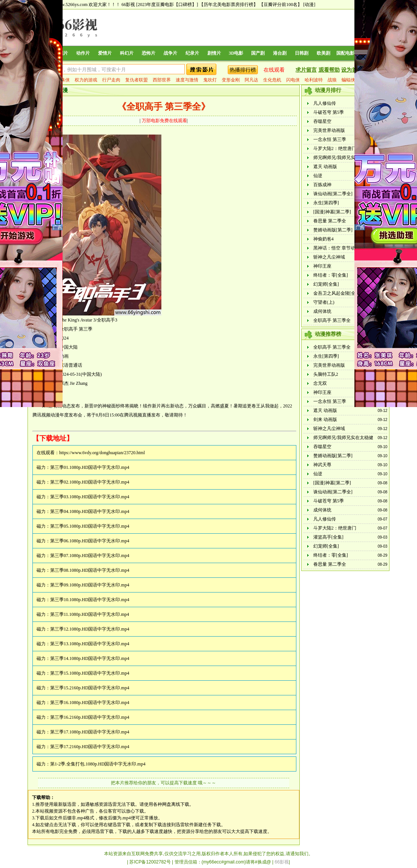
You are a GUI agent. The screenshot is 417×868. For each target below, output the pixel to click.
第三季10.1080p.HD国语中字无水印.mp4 (90, 600)
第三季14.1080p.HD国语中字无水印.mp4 (90, 658)
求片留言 (306, 70)
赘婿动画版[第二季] (333, 230)
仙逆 (318, 176)
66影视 (128, 5)
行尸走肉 (111, 80)
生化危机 (272, 80)
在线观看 (274, 70)
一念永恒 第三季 (330, 139)
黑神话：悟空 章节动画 (337, 248)
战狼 (332, 80)
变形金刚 (231, 80)
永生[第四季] (326, 203)
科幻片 (127, 53)
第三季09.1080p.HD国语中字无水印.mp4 (90, 585)
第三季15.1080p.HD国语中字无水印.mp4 (90, 673)
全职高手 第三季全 (332, 320)
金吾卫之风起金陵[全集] (337, 293)
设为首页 (352, 70)
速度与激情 (187, 80)
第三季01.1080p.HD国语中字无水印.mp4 (90, 467)
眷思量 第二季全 (330, 221)
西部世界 (162, 80)
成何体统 (322, 311)
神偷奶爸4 (323, 239)
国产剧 (258, 53)
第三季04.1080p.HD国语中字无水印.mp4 (90, 511)
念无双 (320, 383)
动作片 (83, 53)
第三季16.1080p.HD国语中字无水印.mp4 (90, 703)
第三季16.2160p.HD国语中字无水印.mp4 (90, 717)
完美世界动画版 (329, 130)
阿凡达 (251, 80)
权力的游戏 (86, 80)
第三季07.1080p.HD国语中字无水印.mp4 (90, 556)
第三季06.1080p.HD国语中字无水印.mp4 (90, 541)
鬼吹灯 (210, 80)
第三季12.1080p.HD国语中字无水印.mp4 (90, 629)
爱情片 (105, 53)
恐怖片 (149, 53)
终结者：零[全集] (331, 275)
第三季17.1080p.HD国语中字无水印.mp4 (90, 732)
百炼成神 (322, 185)
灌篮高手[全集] (328, 537)
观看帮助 (329, 70)
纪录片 (192, 53)
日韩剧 (302, 53)
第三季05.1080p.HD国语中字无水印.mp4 (90, 526)
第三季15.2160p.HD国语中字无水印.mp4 (90, 688)
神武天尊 (322, 465)
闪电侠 (293, 80)
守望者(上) (324, 302)
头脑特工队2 (326, 374)
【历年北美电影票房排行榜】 (228, 5)
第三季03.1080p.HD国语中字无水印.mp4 (90, 497)
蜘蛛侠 (63, 80)
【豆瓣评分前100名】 (281, 5)
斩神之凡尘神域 (329, 257)
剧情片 (214, 53)
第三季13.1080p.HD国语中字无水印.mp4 (90, 644)
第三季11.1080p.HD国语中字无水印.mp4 (90, 614)
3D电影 (236, 53)
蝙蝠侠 (348, 80)
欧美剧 (323, 53)
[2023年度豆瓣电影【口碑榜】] (167, 5)
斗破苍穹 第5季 (329, 112)
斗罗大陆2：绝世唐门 (335, 148)
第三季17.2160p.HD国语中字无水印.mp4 (90, 747)
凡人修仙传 (325, 103)
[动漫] (309, 5)
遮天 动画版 (325, 167)
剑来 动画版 (325, 419)
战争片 (170, 53)
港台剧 (280, 53)
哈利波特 (314, 80)
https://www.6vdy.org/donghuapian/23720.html (102, 453)
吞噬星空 (322, 121)
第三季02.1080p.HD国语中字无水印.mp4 (90, 482)
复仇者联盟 (136, 80)
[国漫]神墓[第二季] (332, 212)
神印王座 (322, 266)
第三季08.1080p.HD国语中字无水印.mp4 (90, 570)
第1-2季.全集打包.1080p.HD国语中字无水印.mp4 (98, 764)
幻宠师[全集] (326, 284)
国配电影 (345, 53)
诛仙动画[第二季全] (333, 194)
